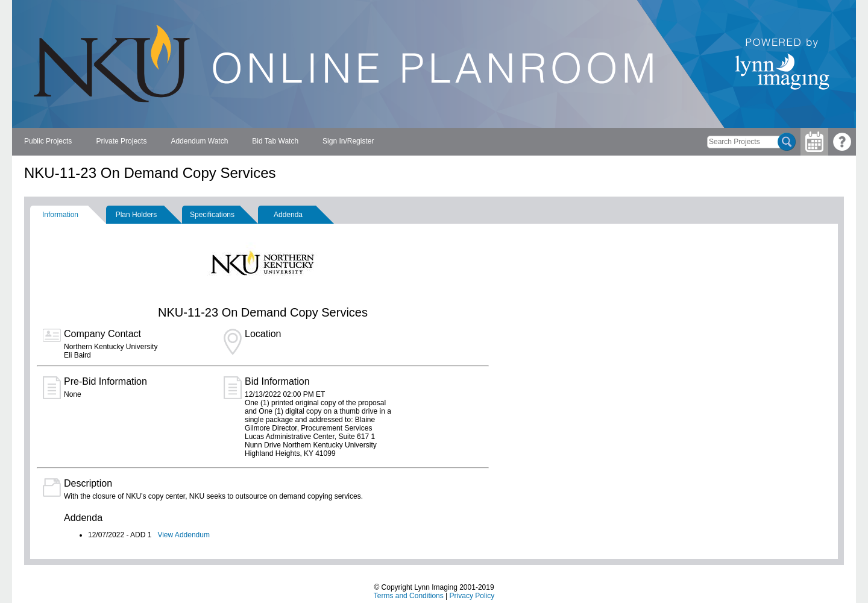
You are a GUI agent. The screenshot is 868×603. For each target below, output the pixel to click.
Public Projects (48, 141)
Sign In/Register (348, 141)
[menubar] (199, 142)
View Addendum (184, 535)
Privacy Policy (472, 596)
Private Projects (121, 141)
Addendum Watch (199, 141)
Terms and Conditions (409, 596)
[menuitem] (48, 142)
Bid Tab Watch (275, 141)
